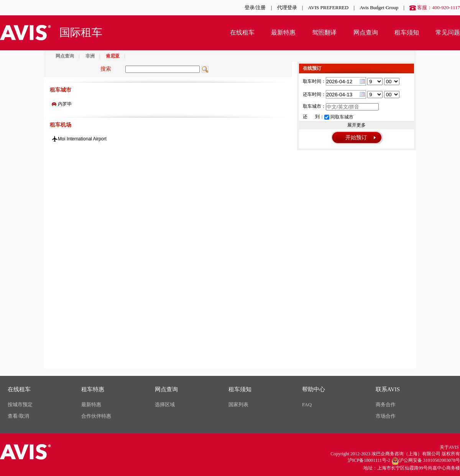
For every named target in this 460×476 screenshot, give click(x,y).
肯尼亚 (113, 56)
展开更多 (356, 125)
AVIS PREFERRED (329, 7)
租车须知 (407, 32)
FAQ (307, 404)
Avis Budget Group (379, 7)
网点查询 (366, 32)
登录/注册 (255, 7)
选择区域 (165, 404)
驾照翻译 (324, 32)
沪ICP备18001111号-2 (369, 460)
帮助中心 (314, 389)
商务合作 (386, 404)
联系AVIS (388, 389)
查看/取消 (18, 416)
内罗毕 (65, 104)
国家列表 (238, 404)
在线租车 (242, 32)
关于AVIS (449, 447)
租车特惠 (93, 389)
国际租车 (81, 32)
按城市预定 (20, 404)
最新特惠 (283, 32)
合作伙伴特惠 (96, 416)
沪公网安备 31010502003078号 (426, 461)
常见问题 (448, 32)
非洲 (90, 56)
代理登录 (287, 7)
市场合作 (386, 416)
